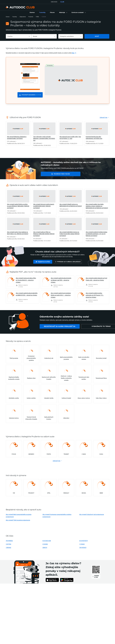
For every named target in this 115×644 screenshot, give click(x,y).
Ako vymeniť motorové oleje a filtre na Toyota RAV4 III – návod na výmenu (26, 280)
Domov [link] (8, 17)
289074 (45, 547)
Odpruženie (23, 17)
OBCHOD (54, 2)
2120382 (45, 544)
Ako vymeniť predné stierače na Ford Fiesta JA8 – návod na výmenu (96, 279)
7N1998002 (9, 541)
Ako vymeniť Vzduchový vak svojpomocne (92, 514)
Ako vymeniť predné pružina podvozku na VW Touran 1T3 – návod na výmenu (95, 295)
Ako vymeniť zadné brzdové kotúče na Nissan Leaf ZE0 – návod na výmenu (61, 280)
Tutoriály (15, 17)
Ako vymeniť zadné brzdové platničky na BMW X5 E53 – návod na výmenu (27, 294)
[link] (32, 13)
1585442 (8, 547)
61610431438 (47, 541)
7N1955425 (83, 547)
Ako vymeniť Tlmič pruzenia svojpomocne (18, 520)
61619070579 (83, 541)
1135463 (82, 544)
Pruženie (31, 17)
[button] (63, 13)
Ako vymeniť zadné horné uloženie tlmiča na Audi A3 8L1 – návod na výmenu (61, 295)
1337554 (8, 544)
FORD (37, 17)
